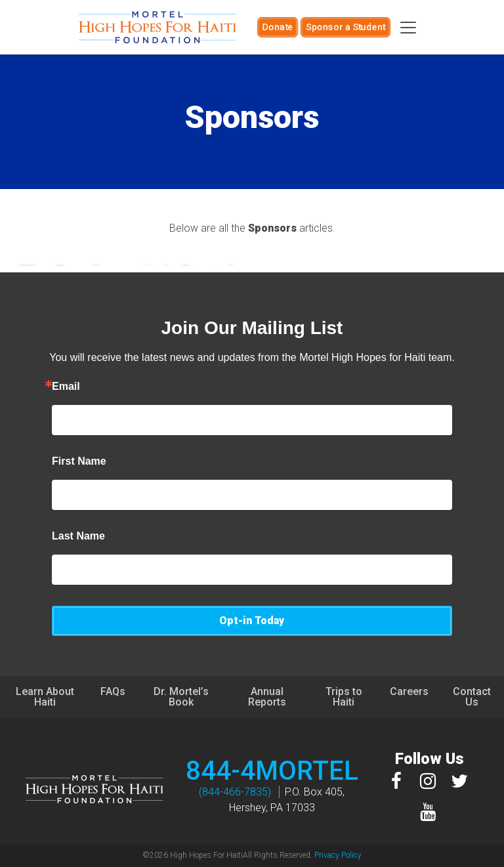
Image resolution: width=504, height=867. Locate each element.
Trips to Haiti (344, 697)
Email (66, 387)
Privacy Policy (338, 855)
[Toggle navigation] (408, 28)
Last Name (78, 536)
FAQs (113, 691)
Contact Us (472, 697)
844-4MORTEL (272, 771)
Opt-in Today (252, 621)
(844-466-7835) (235, 792)
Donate (278, 27)
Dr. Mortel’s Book (181, 697)
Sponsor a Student (346, 27)
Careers (409, 691)
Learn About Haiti (45, 697)
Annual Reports (267, 697)
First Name (79, 461)
